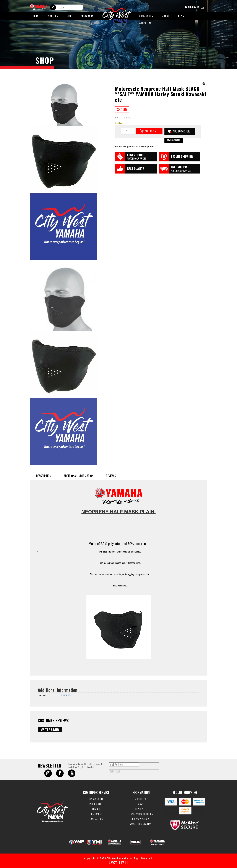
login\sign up (195, 7)
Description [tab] (44, 476)
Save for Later (174, 140)
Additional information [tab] (79, 476)
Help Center (141, 809)
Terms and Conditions (141, 814)
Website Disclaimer (141, 824)
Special (166, 16)
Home (36, 16)
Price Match (96, 804)
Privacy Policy (141, 819)
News (181, 16)
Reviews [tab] (111, 476)
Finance (96, 809)
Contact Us (145, 23)
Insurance (96, 814)
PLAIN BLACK (66, 695)
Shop (69, 16)
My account (96, 799)
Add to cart (152, 131)
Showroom (87, 16)
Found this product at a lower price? (134, 147)
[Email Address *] (124, 764)
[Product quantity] (128, 131)
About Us (53, 16)
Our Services (146, 16)
